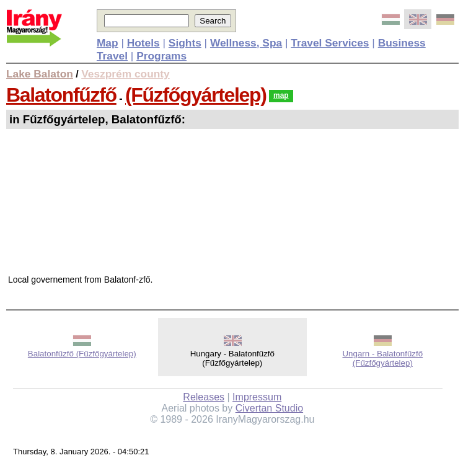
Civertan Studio (269, 408)
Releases (204, 397)
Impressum (257, 397)
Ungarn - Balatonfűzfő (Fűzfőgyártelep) (382, 358)
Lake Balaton (40, 74)
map (281, 95)
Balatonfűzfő (61, 95)
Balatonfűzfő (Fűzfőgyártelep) (82, 354)
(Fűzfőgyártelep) (196, 95)
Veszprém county (126, 74)
